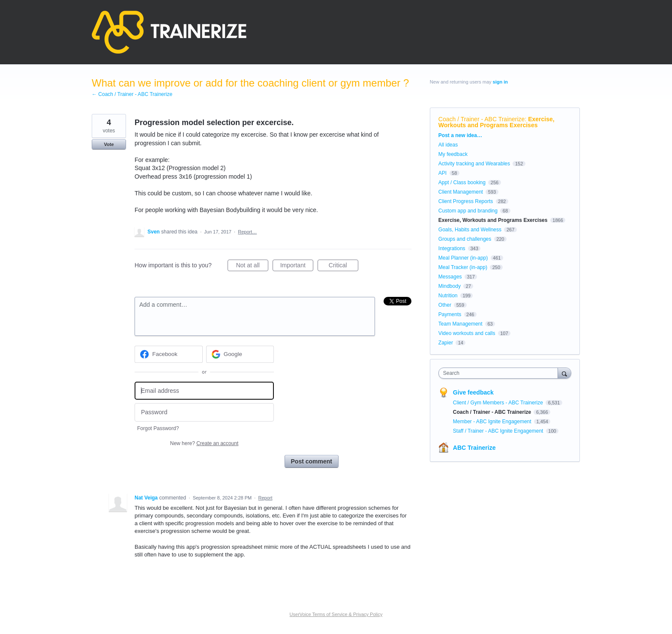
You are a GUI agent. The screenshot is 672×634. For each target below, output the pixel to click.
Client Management (461, 192)
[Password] (204, 412)
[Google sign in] (240, 354)
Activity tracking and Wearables (474, 164)
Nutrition (448, 296)
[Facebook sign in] (169, 354)
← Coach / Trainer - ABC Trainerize (132, 94)
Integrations (452, 248)
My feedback (453, 154)
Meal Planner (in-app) (463, 258)
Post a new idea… (460, 135)
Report (265, 498)
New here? (204, 443)
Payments (450, 314)
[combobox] (500, 373)
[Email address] (204, 391)
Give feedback (473, 392)
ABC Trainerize (474, 448)
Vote (109, 144)
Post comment (312, 461)
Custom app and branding (468, 211)
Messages (450, 277)
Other (445, 305)
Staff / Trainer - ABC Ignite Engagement (499, 431)
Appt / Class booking (462, 182)
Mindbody (450, 286)
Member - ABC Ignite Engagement (493, 422)
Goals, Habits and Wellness (470, 230)
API (442, 173)
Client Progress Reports (466, 201)
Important (297, 266)
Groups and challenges (465, 239)
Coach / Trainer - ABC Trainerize (482, 119)
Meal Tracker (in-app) (463, 267)
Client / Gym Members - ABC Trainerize (499, 403)
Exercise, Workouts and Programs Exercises (496, 122)
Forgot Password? (158, 428)
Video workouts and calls (467, 333)
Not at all (252, 266)
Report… (247, 232)
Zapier (446, 343)
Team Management (460, 324)
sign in (500, 82)
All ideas (448, 145)
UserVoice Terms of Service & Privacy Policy (336, 614)
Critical (343, 266)
